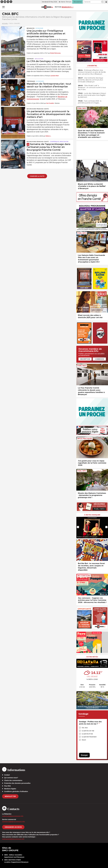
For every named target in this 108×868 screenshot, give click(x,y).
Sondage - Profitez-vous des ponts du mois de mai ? (90, 723)
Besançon (31, 28)
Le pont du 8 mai (87, 734)
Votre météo (92, 657)
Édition (58, 7)
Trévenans (31, 81)
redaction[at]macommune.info (13, 816)
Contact (7, 775)
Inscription (85, 359)
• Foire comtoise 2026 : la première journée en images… (90, 102)
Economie (39, 28)
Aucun (84, 740)
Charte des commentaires (13, 780)
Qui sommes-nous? (11, 778)
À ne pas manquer (92, 515)
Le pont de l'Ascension (89, 737)
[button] (102, 2)
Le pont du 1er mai (88, 731)
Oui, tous (85, 728)
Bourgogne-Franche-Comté (38, 109)
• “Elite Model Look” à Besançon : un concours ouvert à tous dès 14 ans (92, 87)
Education (39, 59)
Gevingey (30, 59)
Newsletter (10, 796)
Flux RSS (7, 786)
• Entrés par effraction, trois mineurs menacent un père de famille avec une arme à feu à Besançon (92, 72)
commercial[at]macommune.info (13, 822)
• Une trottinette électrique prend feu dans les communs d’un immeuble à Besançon (91, 80)
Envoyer (84, 755)
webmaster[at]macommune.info (13, 839)
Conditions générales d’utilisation (16, 791)
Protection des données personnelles (17, 783)
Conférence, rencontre (59, 142)
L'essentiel (92, 66)
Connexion (99, 359)
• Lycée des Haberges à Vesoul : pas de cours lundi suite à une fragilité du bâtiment (92, 95)
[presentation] (78, 527)
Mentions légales (10, 789)
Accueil (5, 23)
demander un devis (13, 827)
